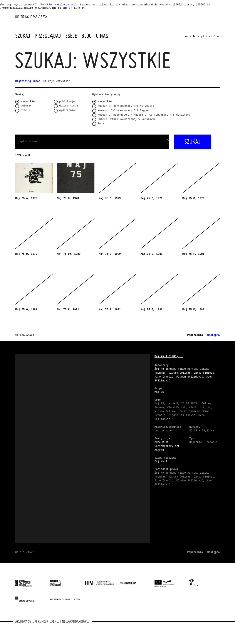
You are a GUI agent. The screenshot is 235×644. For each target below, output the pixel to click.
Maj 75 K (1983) (169, 356)
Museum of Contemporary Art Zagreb (167, 446)
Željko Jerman (165, 369)
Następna (213, 335)
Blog (86, 36)
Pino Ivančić (164, 377)
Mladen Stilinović (190, 377)
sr (218, 37)
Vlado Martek (187, 369)
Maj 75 (159, 392)
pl (203, 37)
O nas (102, 36)
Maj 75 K (161, 461)
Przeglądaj (48, 36)
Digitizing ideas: (29, 81)
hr (195, 37)
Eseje (71, 36)
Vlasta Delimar (180, 373)
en (187, 37)
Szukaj (23, 36)
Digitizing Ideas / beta (31, 17)
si (210, 37)
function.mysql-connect (58, 5)
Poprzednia (195, 335)
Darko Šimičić (204, 373)
